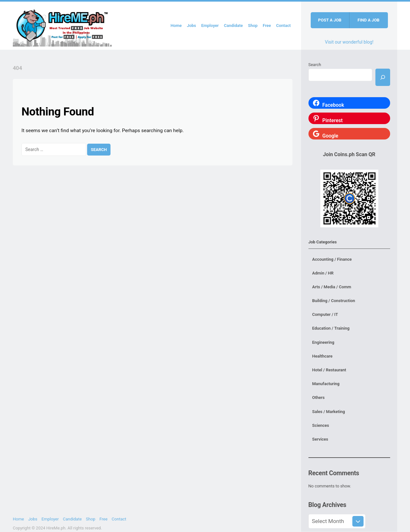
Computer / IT (325, 314)
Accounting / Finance (332, 259)
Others (319, 397)
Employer (210, 25)
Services (320, 439)
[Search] (383, 77)
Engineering (323, 342)
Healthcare (322, 356)
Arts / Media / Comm (332, 287)
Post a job (330, 20)
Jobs (191, 25)
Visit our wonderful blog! (349, 42)
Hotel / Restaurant (329, 370)
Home (176, 25)
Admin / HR (323, 273)
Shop (253, 25)
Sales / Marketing (329, 412)
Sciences (321, 425)
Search (315, 65)
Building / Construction (334, 301)
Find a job (368, 20)
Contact (283, 25)
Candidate (233, 25)
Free (267, 25)
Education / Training (331, 328)
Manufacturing (326, 384)
